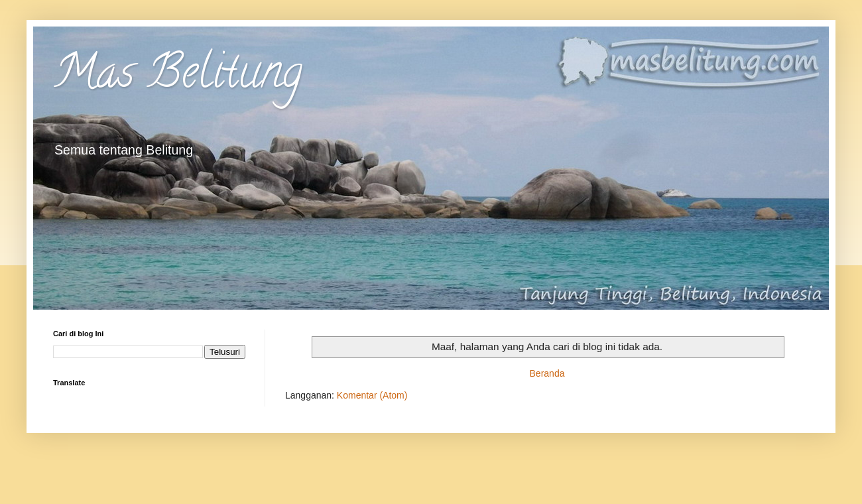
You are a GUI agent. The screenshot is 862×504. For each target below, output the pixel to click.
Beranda (547, 373)
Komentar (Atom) (372, 395)
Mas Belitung (178, 77)
